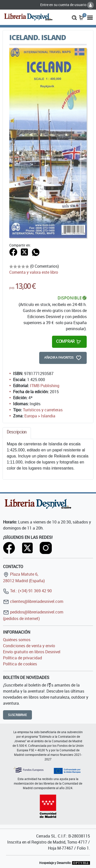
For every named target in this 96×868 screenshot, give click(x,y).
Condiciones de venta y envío (29, 646)
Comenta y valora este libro (34, 272)
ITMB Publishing (45, 386)
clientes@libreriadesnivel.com (33, 601)
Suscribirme (17, 715)
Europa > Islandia (40, 416)
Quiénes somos (17, 640)
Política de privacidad (22, 658)
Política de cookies (20, 664)
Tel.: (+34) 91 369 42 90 (27, 591)
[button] (74, 17)
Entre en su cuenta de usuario (67, 5)
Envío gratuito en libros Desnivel (32, 652)
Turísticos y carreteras (43, 410)
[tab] (17, 433)
